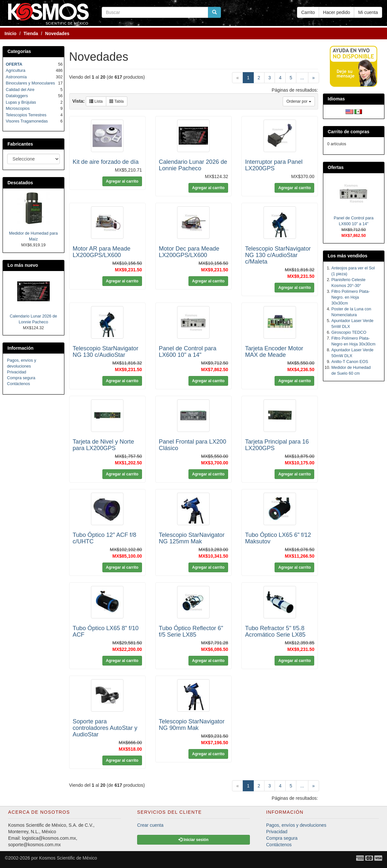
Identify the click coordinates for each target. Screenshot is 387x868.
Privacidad (17, 372)
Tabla (117, 101)
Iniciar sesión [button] (193, 840)
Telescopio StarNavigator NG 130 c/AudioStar (106, 352)
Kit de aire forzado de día (106, 162)
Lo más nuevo (23, 265)
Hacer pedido (336, 12)
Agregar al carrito (122, 181)
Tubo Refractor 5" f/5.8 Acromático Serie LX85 (275, 631)
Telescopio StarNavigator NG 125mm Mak (192, 538)
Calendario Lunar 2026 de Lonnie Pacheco (193, 165)
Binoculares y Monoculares (30, 83)
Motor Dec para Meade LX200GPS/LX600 (189, 252)
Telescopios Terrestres (26, 115)
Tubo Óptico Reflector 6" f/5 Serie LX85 (191, 631)
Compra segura (21, 378)
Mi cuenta (368, 12)
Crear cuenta (150, 825)
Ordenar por (299, 101)
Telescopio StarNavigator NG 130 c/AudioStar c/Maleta (278, 255)
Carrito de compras (349, 132)
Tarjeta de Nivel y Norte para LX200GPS (103, 445)
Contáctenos (19, 384)
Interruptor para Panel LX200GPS (274, 165)
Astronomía (16, 77)
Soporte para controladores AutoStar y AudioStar (105, 728)
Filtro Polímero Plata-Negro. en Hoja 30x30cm (351, 297)
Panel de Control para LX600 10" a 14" (188, 352)
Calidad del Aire (20, 90)
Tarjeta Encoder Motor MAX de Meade (274, 352)
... (302, 78)
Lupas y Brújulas (21, 102)
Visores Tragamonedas (27, 121)
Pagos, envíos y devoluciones (296, 825)
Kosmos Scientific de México (68, 858)
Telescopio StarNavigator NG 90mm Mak (192, 725)
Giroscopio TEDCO (349, 332)
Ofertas (336, 167)
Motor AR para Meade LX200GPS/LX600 (102, 252)
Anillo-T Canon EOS (350, 362)
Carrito (308, 12)
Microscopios (18, 109)
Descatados (20, 183)
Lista (96, 101)
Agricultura (16, 71)
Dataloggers (17, 96)
